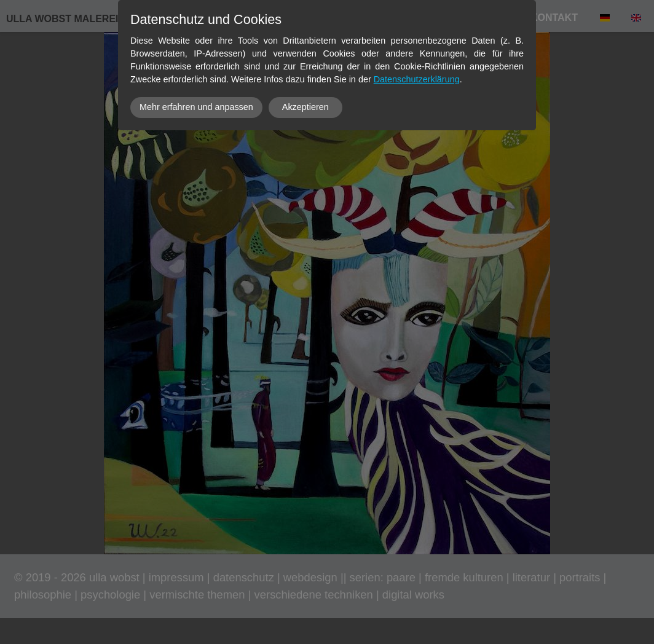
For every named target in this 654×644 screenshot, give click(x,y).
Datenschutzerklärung (417, 79)
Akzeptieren (305, 107)
